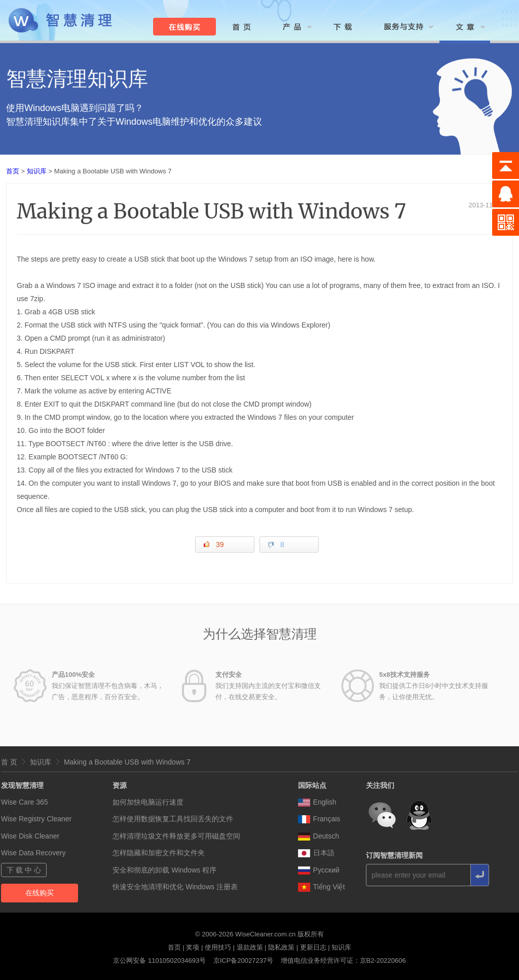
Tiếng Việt (322, 887)
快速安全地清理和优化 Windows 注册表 (175, 887)
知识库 (37, 171)
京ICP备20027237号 (244, 960)
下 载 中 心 (24, 870)
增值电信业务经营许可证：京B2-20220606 (343, 960)
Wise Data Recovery (33, 853)
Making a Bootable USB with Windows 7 (127, 762)
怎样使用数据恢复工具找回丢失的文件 (173, 819)
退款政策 (250, 947)
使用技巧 (218, 947)
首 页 (9, 762)
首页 (13, 171)
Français (319, 819)
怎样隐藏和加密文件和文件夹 (159, 853)
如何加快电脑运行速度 (148, 802)
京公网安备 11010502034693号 (159, 960)
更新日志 (313, 947)
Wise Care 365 (25, 802)
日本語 (316, 853)
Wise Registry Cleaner (36, 819)
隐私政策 (281, 947)
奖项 (193, 947)
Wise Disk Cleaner (30, 836)
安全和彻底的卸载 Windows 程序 (164, 870)
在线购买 (40, 893)
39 (213, 544)
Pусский (319, 870)
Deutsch (319, 836)
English (317, 802)
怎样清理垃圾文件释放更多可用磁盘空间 (176, 836)
